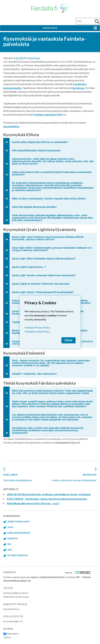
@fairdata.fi (11, 634)
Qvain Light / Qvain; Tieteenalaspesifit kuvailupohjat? (43, 292)
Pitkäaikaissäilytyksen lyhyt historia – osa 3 (33, 503)
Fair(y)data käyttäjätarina (18, 475)
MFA (10, 550)
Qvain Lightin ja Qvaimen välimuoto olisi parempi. (41, 284)
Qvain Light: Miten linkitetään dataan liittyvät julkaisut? (44, 259)
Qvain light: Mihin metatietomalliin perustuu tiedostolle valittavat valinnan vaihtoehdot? (52, 249)
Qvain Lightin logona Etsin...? (29, 267)
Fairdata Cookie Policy (37, 331)
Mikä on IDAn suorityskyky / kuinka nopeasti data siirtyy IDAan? (49, 199)
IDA (9, 544)
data (10, 527)
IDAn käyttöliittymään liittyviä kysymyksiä (36, 150)
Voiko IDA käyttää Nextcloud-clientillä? (34, 207)
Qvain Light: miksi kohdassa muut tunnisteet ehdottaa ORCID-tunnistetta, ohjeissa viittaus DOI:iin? (48, 238)
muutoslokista (11, 126)
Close (68, 340)
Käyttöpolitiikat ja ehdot (16, 593)
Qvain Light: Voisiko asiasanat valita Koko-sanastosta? (44, 275)
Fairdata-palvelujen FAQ (48, 115)
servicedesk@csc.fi (13, 621)
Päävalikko (50, 28)
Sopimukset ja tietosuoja (16, 597)
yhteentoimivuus (18, 555)
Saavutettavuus (11, 609)
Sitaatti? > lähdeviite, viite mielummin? (34, 374)
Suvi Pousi (34, 58)
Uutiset (7, 637)
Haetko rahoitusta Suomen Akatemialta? (74, 475)
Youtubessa (78, 88)
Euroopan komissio (19, 533)
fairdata (13, 538)
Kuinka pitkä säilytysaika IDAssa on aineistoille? (40, 142)
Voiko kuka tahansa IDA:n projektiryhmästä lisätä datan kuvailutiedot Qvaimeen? (52, 173)
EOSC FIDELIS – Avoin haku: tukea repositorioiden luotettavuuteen (47, 499)
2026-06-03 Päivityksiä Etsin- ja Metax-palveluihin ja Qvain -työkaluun (49, 494)
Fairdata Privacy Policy (37, 327)
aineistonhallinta (18, 522)
